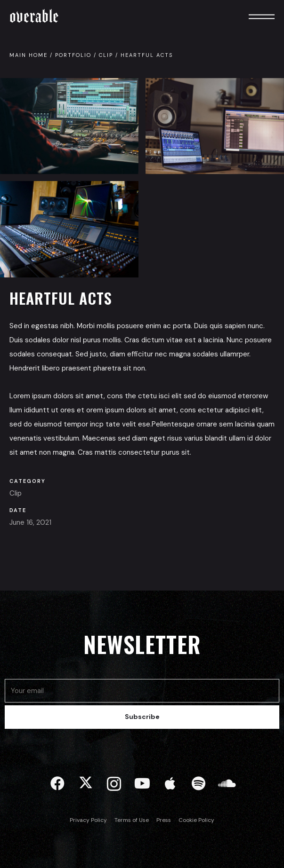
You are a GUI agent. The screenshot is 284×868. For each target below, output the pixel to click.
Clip (106, 55)
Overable (34, 16)
